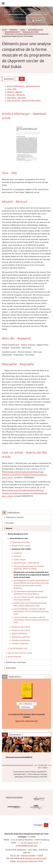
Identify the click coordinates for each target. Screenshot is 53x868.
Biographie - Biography (17, 98)
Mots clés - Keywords (16, 95)
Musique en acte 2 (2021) (31, 32)
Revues (23, 30)
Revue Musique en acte (35, 30)
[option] (27, 704)
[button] (46, 825)
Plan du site (15, 855)
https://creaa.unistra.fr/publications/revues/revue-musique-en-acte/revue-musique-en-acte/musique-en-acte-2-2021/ (25, 475)
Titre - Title (12, 89)
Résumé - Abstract (15, 92)
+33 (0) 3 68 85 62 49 (29, 843)
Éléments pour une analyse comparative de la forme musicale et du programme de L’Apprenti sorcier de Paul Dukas (32, 575)
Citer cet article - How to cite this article (24, 100)
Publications (13, 30)
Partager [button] (38, 825)
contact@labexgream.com (27, 845)
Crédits (40, 855)
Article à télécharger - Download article (23, 86)
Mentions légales (28, 855)
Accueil (4, 30)
